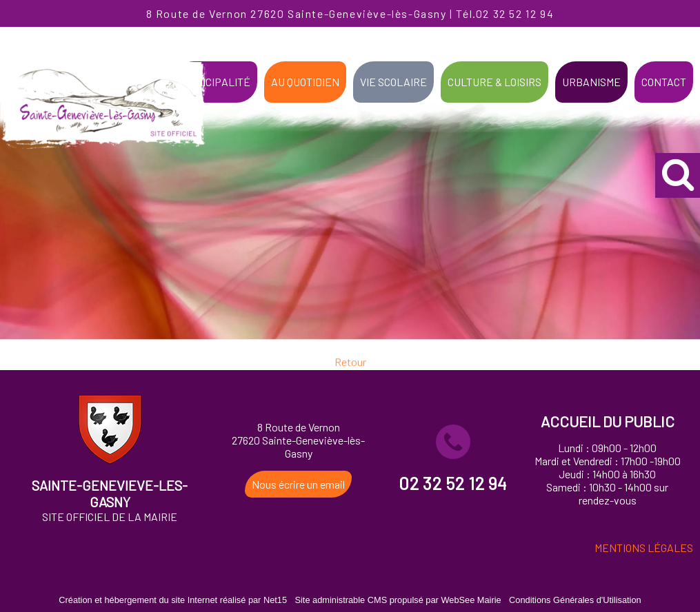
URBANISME (591, 82)
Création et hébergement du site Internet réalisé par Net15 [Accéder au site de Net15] (173, 600)
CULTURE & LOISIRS (494, 82)
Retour (350, 368)
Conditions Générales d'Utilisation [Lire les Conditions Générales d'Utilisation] (575, 600)
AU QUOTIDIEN (305, 82)
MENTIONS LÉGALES (644, 548)
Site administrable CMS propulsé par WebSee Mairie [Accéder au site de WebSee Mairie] (398, 600)
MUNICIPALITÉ (216, 82)
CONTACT (664, 82)
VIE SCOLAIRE (393, 82)
